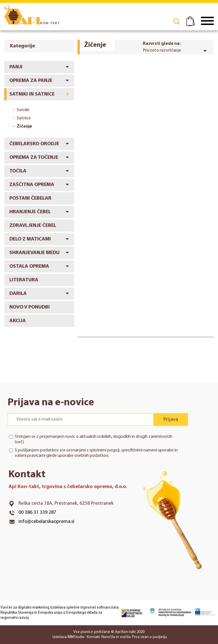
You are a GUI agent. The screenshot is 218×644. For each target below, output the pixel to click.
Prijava (171, 420)
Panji (16, 67)
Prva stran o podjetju (149, 637)
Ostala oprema (29, 266)
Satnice (24, 118)
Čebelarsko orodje (34, 144)
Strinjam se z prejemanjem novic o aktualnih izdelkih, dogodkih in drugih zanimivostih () (94, 439)
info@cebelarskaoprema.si (46, 522)
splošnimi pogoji (104, 450)
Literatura (24, 280)
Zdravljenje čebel (33, 226)
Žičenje (24, 126)
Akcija (18, 321)
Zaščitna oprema (32, 185)
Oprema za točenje (34, 158)
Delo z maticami (30, 239)
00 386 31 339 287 (37, 513)
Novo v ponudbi (30, 307)
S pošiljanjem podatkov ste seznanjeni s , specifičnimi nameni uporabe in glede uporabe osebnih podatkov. (96, 453)
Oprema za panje (31, 81)
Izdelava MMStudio (69, 637)
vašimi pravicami (30, 456)
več (19, 442)
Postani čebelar (30, 198)
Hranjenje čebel (30, 212)
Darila (18, 294)
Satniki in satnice (32, 94)
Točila (18, 171)
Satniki (23, 110)
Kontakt (93, 637)
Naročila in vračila (116, 637)
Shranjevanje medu (34, 253)
